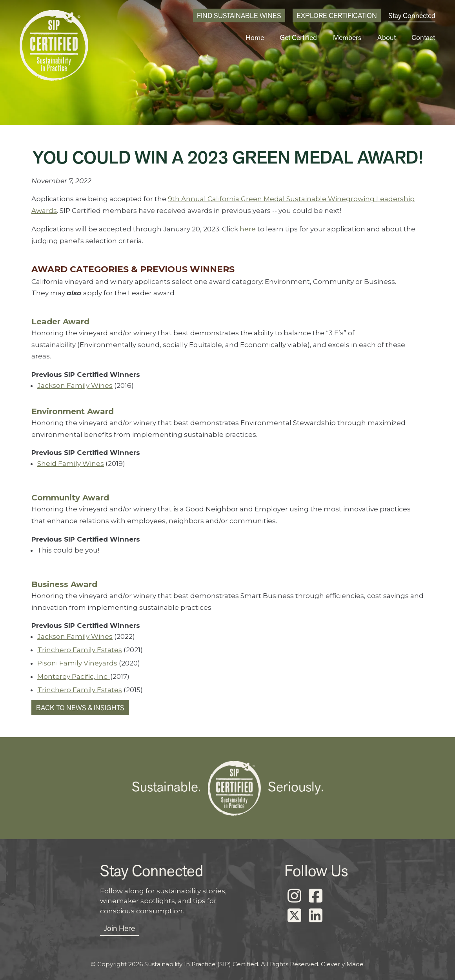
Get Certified (301, 37)
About (388, 37)
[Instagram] (294, 896)
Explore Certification (337, 15)
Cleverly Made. (343, 964)
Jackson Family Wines (75, 385)
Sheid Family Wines (71, 464)
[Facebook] (315, 896)
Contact (424, 37)
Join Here (119, 928)
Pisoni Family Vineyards (77, 663)
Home (258, 37)
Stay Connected (412, 15)
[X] (294, 916)
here (248, 229)
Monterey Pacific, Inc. (74, 676)
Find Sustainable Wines (239, 15)
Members (349, 37)
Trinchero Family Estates (80, 650)
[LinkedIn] (315, 916)
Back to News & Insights (80, 708)
